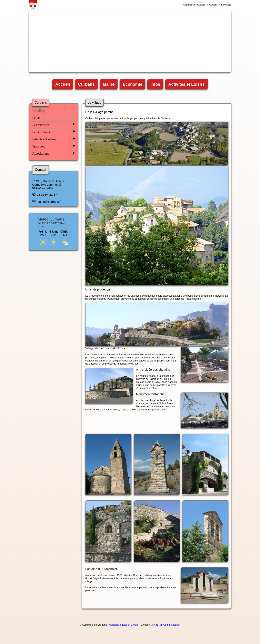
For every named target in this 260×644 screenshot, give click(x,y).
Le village (39, 111)
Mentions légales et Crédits (124, 625)
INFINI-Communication (168, 625)
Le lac (36, 118)
